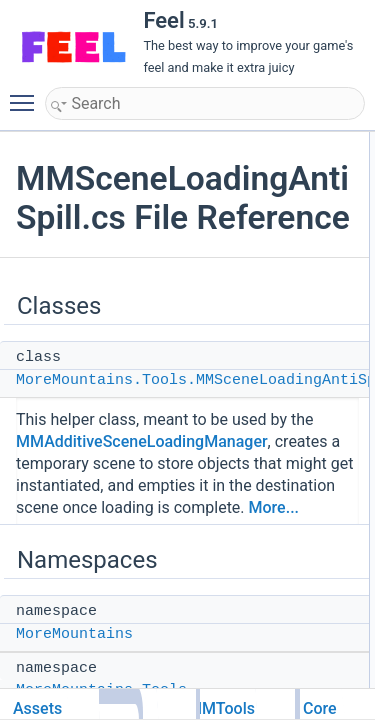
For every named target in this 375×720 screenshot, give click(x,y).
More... (274, 507)
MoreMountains (74, 634)
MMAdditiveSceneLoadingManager (142, 441)
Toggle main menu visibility (27, 94)
